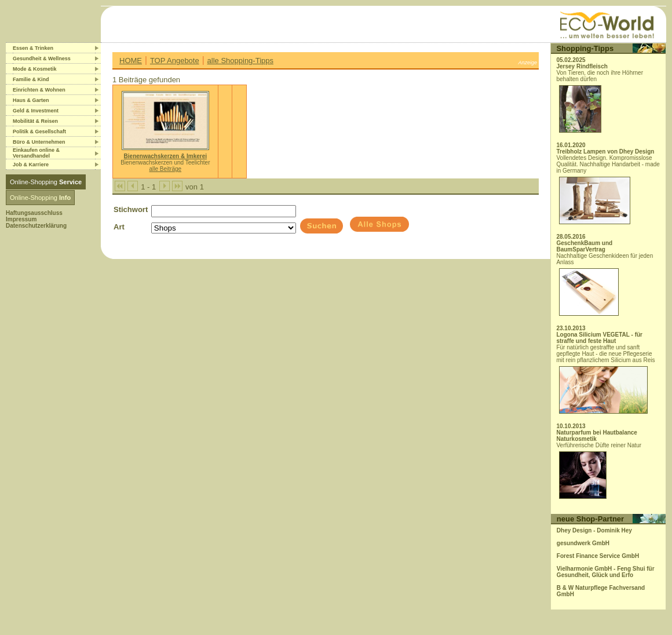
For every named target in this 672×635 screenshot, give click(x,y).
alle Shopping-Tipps (240, 61)
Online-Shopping (46, 182)
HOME (131, 61)
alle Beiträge (166, 169)
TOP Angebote (175, 61)
